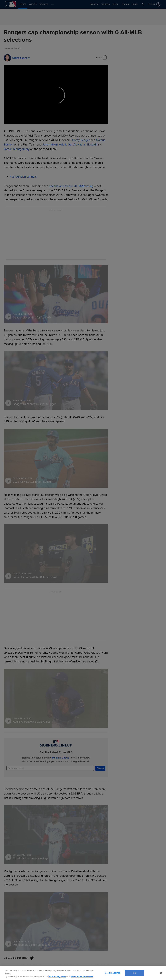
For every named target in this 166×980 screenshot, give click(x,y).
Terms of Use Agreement (82, 977)
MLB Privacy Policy (57, 977)
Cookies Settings (113, 973)
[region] (83, 973)
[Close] (161, 973)
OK (134, 973)
